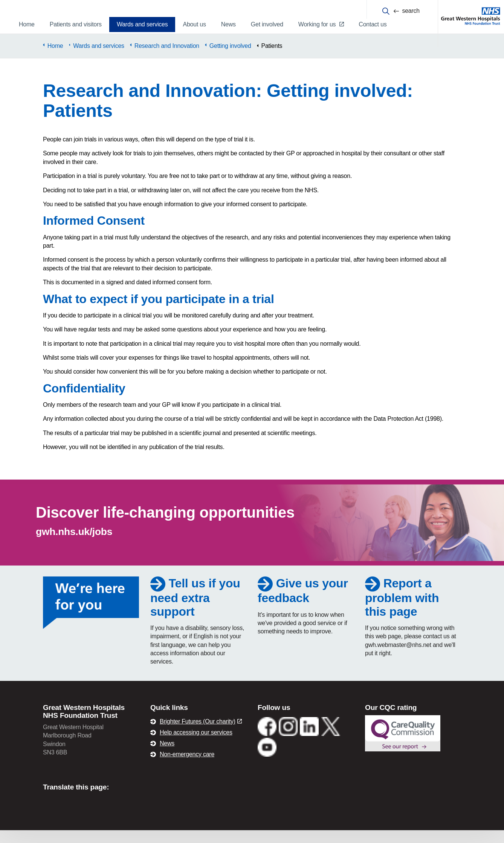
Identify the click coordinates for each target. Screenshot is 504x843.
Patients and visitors (76, 24)
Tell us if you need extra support (195, 610)
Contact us (373, 24)
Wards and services (142, 24)
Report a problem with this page (402, 610)
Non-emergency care (187, 767)
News (228, 24)
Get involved (267, 24)
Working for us (321, 24)
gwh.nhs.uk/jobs (74, 545)
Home (27, 24)
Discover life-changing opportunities (165, 526)
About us (194, 24)
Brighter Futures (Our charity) (201, 734)
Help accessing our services (196, 745)
